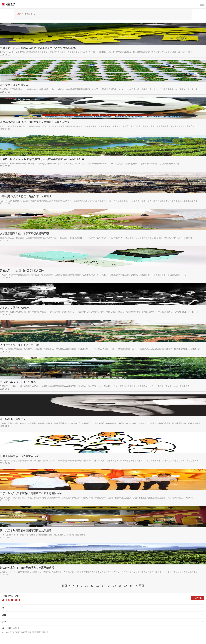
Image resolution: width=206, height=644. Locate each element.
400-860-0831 (11, 600)
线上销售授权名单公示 (11, 628)
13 (103, 586)
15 (114, 586)
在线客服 (198, 598)
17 (126, 586)
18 (131, 586)
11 (92, 586)
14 (109, 586)
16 (120, 586)
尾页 (141, 586)
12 (98, 586)
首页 (19, 14)
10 (87, 586)
